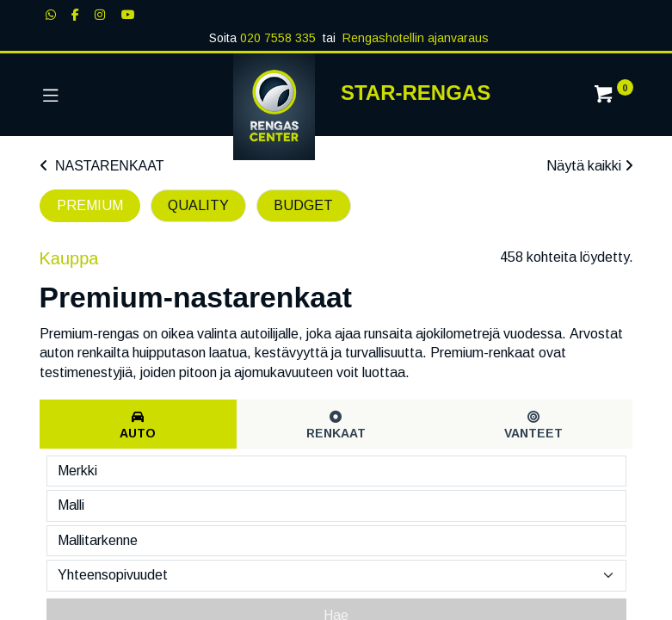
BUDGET (303, 205)
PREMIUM (90, 205)
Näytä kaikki (590, 166)
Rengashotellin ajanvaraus (416, 38)
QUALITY (198, 205)
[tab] (139, 424)
